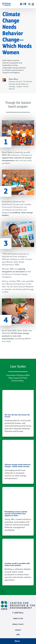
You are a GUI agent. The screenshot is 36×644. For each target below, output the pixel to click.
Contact (18, 630)
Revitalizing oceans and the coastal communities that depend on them (16, 514)
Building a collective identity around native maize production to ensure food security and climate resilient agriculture (18, 575)
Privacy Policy (18, 624)
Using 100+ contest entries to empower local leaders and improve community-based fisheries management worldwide (18, 525)
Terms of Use (18, 619)
